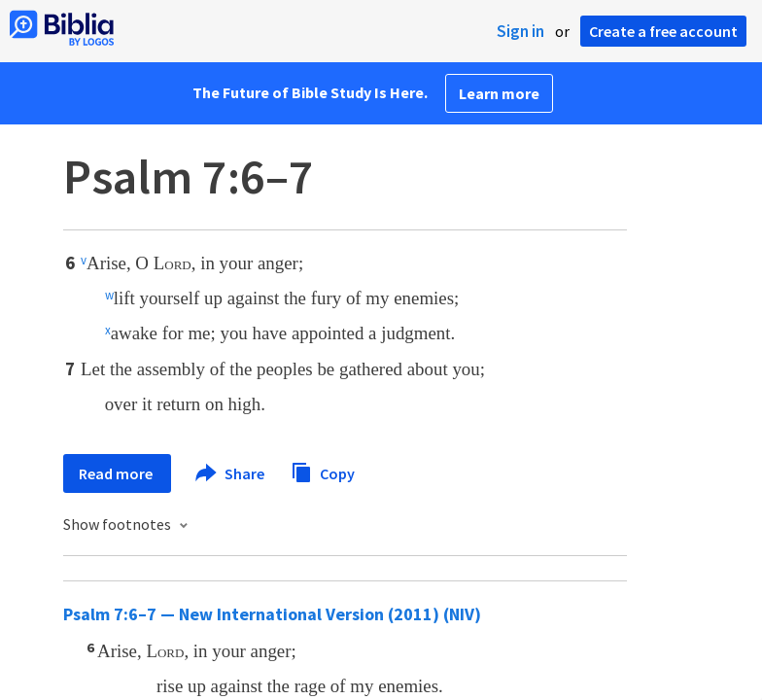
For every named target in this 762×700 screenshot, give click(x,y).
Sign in (520, 31)
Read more (117, 473)
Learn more (499, 93)
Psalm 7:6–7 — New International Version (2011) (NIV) (272, 614)
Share (231, 473)
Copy (323, 471)
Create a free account (663, 31)
